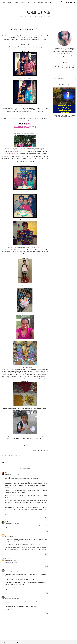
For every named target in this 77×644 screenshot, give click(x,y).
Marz (41, 247)
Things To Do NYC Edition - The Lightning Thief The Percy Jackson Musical (64, 116)
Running (11, 455)
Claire (7, 522)
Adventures (10, 454)
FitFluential (6, 153)
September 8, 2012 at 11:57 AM (12, 523)
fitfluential (18, 454)
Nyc (6, 455)
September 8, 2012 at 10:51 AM (12, 475)
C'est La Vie (38, 12)
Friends (34, 454)
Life (45, 454)
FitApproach (13, 153)
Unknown (8, 535)
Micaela (8, 473)
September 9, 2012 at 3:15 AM (12, 572)
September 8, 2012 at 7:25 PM (12, 537)
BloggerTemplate (19, 642)
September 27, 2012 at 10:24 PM (12, 599)
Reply (47, 518)
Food (29, 454)
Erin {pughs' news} (10, 570)
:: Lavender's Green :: (11, 597)
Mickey (37, 247)
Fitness (25, 454)
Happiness (40, 454)
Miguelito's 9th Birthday (11, 250)
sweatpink (17, 455)
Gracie (20, 78)
